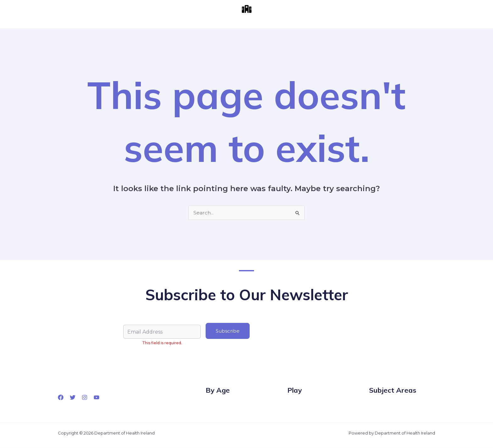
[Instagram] (85, 397)
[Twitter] (73, 397)
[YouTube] (97, 397)
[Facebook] (61, 397)
